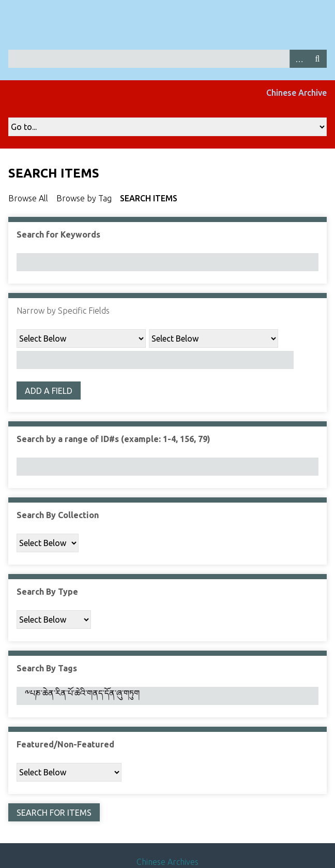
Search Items (149, 198)
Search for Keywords (58, 234)
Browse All (28, 198)
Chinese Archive (296, 93)
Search (317, 59)
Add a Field (49, 391)
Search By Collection (58, 515)
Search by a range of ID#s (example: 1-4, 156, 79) (113, 439)
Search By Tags (47, 668)
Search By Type (47, 592)
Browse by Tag (84, 198)
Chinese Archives (167, 862)
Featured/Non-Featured (65, 744)
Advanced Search (299, 59)
